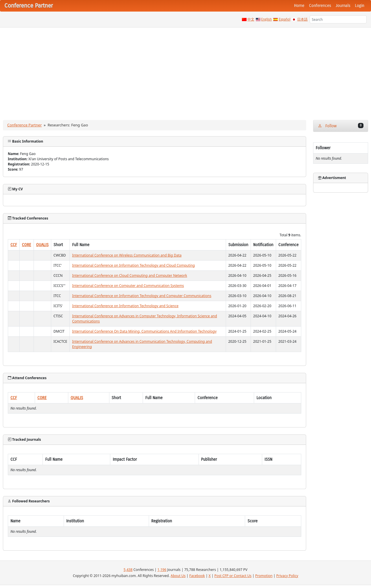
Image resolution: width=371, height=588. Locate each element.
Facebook (197, 576)
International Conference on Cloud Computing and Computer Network (130, 275)
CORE (27, 245)
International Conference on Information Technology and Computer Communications (142, 296)
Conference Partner (24, 125)
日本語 (302, 19)
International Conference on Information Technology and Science (125, 306)
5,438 (128, 570)
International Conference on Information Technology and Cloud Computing (133, 265)
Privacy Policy (287, 576)
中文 (251, 19)
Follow (341, 126)
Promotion (264, 576)
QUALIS (42, 245)
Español (284, 19)
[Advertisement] (185, 71)
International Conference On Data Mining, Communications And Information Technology (144, 331)
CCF (14, 245)
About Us (178, 576)
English (267, 19)
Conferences (320, 6)
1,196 (162, 570)
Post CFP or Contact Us (233, 576)
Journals (343, 6)
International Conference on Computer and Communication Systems (128, 286)
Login (360, 6)
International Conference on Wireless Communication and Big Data (127, 255)
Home (299, 6)
